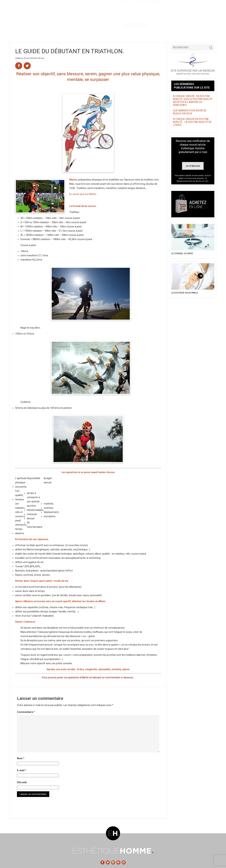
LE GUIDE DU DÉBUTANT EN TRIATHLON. (70, 51)
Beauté (44, 33)
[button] (211, 47)
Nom (21, 758)
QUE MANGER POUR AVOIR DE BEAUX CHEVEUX (190, 112)
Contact (205, 33)
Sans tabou (90, 33)
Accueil (21, 33)
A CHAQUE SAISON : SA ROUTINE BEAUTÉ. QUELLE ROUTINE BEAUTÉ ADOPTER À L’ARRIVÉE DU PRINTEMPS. (193, 101)
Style (113, 33)
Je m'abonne (193, 166)
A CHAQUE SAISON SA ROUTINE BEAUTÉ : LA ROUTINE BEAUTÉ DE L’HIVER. (192, 122)
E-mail (22, 770)
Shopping (136, 33)
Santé (67, 33)
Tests (182, 33)
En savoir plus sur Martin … (84, 194)
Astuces (159, 33)
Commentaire (26, 712)
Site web (22, 782)
